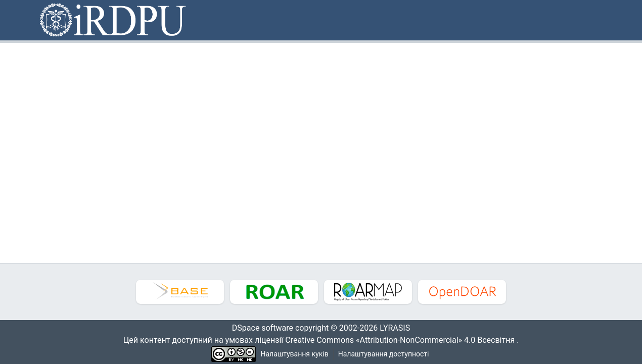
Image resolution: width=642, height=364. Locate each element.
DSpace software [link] (259, 328)
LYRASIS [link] (398, 328)
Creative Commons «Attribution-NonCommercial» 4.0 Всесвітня (403, 340)
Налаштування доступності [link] (384, 354)
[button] (114, 20)
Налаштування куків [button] (295, 354)
